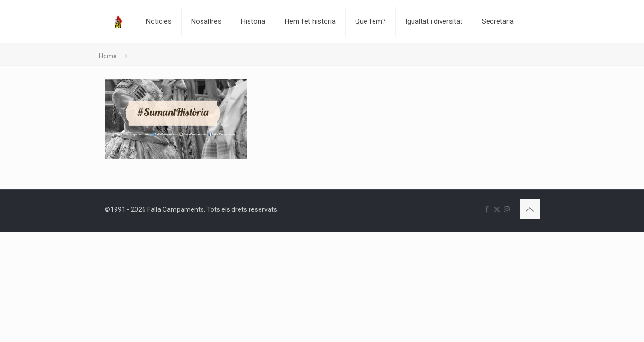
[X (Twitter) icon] (497, 209)
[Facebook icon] (487, 209)
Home (108, 56)
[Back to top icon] (530, 209)
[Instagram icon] (507, 209)
